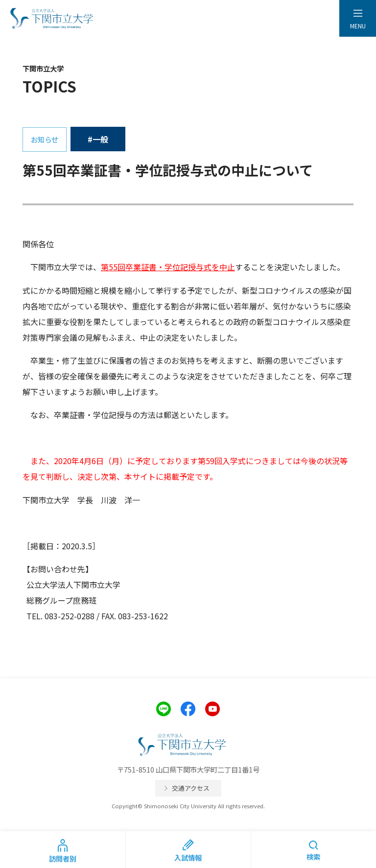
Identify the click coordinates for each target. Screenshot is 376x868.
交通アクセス (191, 788)
